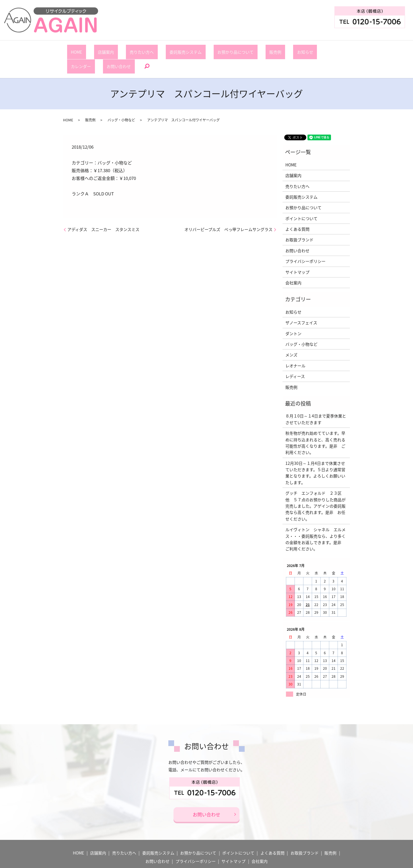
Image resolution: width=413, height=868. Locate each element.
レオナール (295, 345)
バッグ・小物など (121, 100)
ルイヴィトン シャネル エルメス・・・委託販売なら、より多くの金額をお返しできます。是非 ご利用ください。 (315, 519)
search (339, 49)
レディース (295, 356)
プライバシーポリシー (305, 241)
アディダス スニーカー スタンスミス (103, 209)
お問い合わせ (314, 49)
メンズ (291, 335)
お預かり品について (204, 49)
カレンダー (284, 49)
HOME (76, 49)
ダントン (293, 313)
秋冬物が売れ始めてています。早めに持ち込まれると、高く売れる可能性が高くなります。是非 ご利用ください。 (315, 423)
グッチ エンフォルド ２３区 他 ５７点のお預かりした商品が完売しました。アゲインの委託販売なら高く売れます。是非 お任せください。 (315, 486)
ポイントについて (301, 198)
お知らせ (258, 49)
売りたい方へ (126, 49)
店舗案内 (98, 49)
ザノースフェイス (301, 302)
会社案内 (293, 263)
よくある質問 (297, 209)
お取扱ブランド (299, 220)
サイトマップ (297, 252)
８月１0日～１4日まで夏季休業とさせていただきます (316, 399)
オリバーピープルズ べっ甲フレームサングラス (228, 209)
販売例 (236, 49)
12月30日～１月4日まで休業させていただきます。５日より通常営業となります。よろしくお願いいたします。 (315, 453)
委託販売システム (162, 49)
